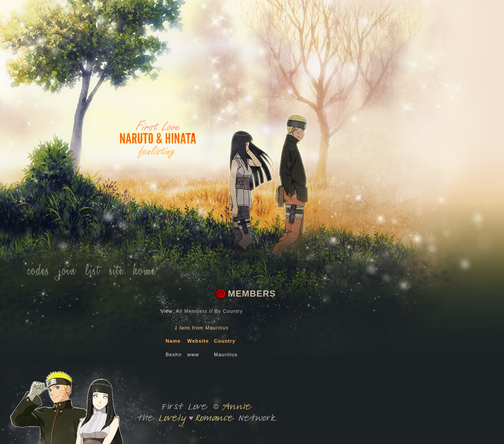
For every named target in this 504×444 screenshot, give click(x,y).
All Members (192, 311)
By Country (229, 311)
